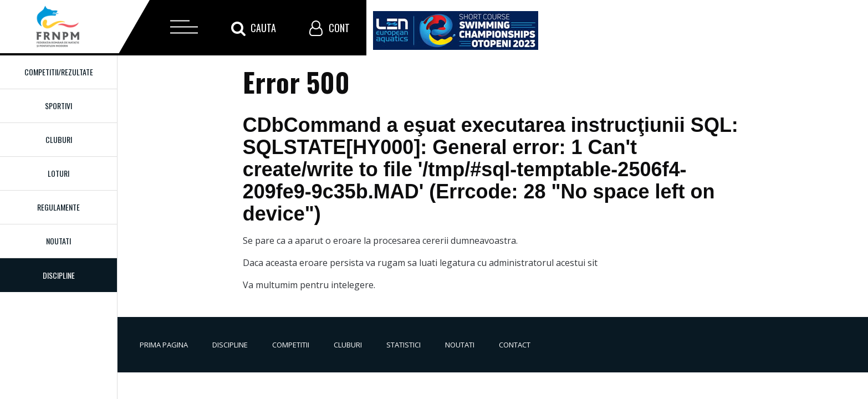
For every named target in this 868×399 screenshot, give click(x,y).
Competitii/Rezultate (59, 72)
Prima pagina (164, 345)
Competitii (291, 345)
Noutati (58, 241)
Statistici (404, 345)
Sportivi (58, 106)
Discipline (230, 345)
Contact (515, 345)
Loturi (58, 173)
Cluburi (59, 139)
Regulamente (58, 207)
